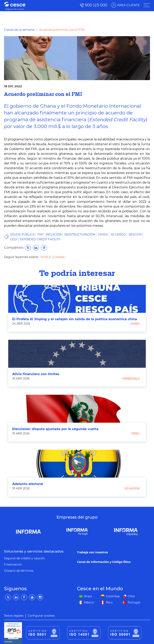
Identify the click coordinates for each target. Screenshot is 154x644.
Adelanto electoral (28, 484)
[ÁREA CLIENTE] (147, 5)
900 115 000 (96, 5)
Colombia (113, 596)
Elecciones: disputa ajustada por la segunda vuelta (55, 429)
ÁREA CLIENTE (128, 5)
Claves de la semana (19, 30)
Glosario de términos (19, 571)
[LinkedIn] (16, 597)
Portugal (134, 602)
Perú (136, 433)
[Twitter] (8, 597)
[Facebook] (24, 597)
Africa (46, 257)
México (89, 602)
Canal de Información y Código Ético (104, 562)
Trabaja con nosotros (92, 552)
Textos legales (14, 616)
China (135, 324)
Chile (131, 596)
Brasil (88, 596)
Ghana (59, 257)
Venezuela (131, 379)
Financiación (13, 564)
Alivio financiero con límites (36, 374)
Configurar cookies (41, 616)
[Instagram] (40, 597)
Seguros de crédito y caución (24, 558)
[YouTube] (32, 597)
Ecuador (132, 488)
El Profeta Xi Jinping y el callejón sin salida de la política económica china (75, 319)
